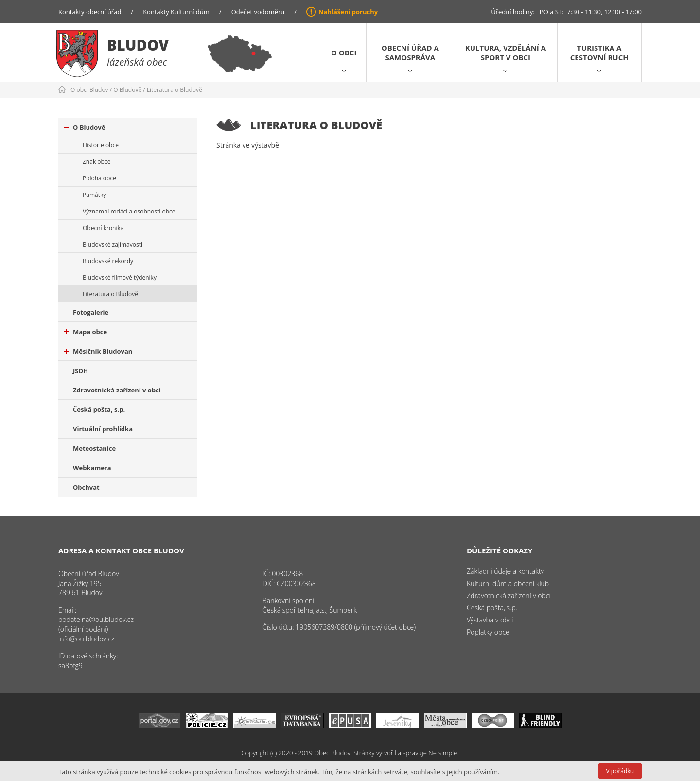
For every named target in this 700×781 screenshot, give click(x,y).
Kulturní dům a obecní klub (508, 583)
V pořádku (620, 771)
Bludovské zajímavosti (113, 244)
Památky (94, 195)
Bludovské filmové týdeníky (120, 277)
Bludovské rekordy (108, 261)
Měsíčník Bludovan (98, 351)
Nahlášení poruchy (348, 12)
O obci (344, 53)
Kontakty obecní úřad (90, 12)
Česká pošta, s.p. (99, 409)
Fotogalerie (91, 312)
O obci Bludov (89, 90)
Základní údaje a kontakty (505, 571)
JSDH (80, 371)
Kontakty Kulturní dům (176, 12)
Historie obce (101, 145)
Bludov (138, 45)
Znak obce (96, 162)
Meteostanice (94, 448)
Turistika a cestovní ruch (599, 53)
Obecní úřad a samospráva (410, 53)
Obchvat (86, 487)
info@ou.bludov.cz (86, 639)
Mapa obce (85, 332)
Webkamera (92, 468)
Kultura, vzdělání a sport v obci (506, 53)
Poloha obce (99, 178)
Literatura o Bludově (175, 90)
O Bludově (127, 90)
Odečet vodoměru (258, 12)
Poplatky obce (488, 632)
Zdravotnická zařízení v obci (117, 390)
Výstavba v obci (490, 620)
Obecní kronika (103, 228)
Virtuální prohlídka (103, 429)
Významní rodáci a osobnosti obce (129, 211)
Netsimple (443, 753)
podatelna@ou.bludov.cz (96, 619)
